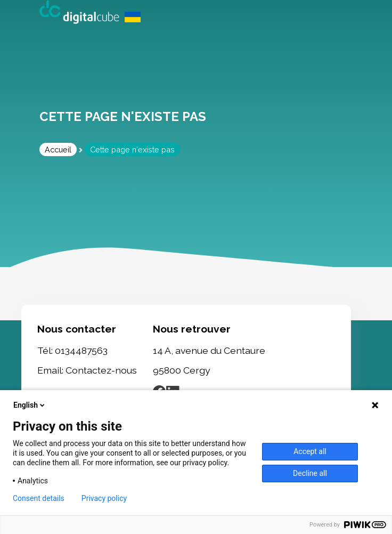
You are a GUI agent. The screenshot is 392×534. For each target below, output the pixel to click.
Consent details (39, 498)
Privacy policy (104, 498)
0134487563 (81, 350)
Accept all (310, 451)
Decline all (310, 473)
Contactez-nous (101, 370)
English (30, 405)
